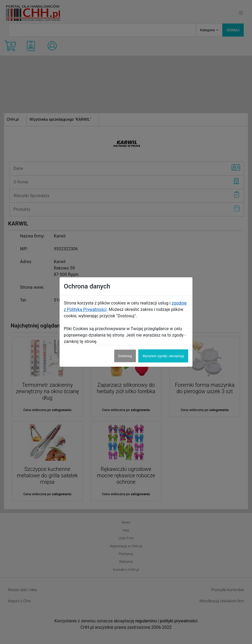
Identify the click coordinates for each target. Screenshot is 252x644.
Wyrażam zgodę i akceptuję (163, 356)
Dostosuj (125, 356)
